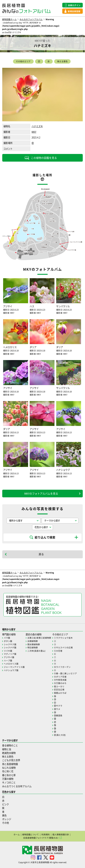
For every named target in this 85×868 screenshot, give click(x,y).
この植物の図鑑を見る (44, 158)
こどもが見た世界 (11, 760)
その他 (5, 823)
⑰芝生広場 (59, 690)
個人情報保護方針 (61, 834)
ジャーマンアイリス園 (14, 667)
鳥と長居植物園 (10, 764)
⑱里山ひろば (60, 693)
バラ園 (7, 638)
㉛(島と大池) (60, 735)
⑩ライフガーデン (62, 667)
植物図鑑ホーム (9, 19)
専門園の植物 (9, 634)
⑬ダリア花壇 (60, 677)
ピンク (5, 804)
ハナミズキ (37, 126)
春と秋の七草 (9, 775)
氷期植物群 (33, 641)
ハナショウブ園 (11, 670)
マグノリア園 (10, 654)
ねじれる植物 (9, 768)
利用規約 (46, 834)
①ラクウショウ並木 (63, 638)
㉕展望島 (58, 715)
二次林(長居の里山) (36, 651)
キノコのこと (9, 782)
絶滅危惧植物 (9, 753)
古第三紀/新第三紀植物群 (39, 638)
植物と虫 (7, 749)
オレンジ (7, 819)
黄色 (4, 815)
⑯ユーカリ (59, 686)
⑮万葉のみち (60, 683)
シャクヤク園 (10, 644)
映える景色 (62, 61)
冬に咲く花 (8, 771)
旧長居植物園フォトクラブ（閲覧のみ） (41, 838)
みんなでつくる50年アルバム (17, 786)
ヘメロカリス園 (11, 664)
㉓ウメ (57, 709)
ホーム (17, 834)
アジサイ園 (9, 657)
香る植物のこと (10, 745)
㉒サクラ (58, 706)
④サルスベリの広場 (63, 647)
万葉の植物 (8, 779)
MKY (34, 132)
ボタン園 (8, 641)
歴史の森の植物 (34, 634)
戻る (41, 554)
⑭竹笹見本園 (60, 680)
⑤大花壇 (58, 651)
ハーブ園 (8, 661)
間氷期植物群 (34, 644)
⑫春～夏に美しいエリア (65, 673)
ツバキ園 (8, 651)
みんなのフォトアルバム (31, 19)
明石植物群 (33, 647)
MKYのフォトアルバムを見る (41, 494)
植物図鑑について (31, 834)
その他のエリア (23, 61)
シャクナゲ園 (10, 647)
